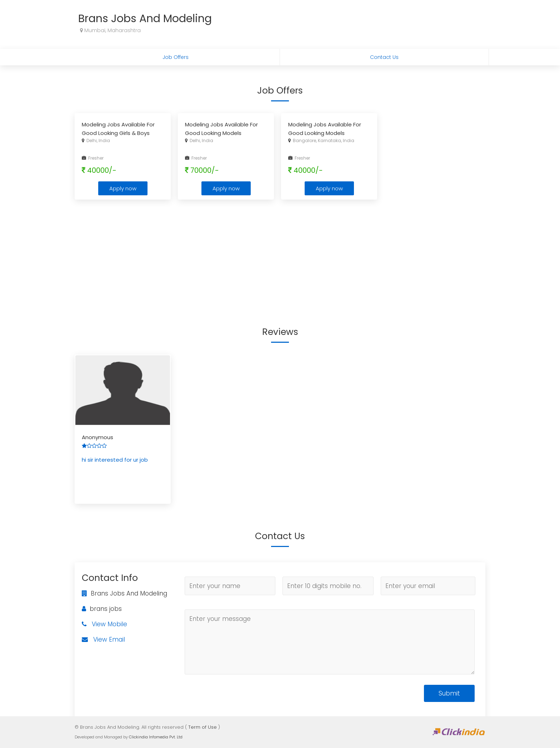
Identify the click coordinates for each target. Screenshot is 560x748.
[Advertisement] (280, 257)
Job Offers (176, 57)
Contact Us (384, 57)
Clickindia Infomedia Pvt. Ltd (156, 737)
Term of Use (202, 727)
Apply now (123, 188)
